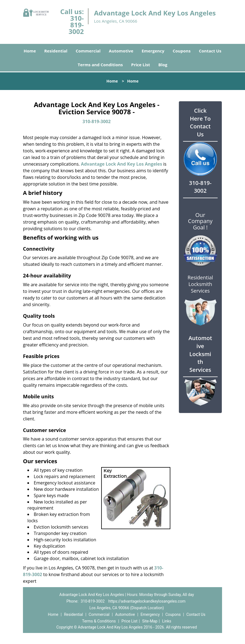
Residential (56, 51)
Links (167, 621)
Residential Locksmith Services (200, 284)
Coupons (182, 51)
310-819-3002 (76, 25)
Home (30, 51)
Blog (163, 65)
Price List (140, 65)
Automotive (121, 51)
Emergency (153, 51)
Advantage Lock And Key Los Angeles (122, 164)
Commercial (88, 51)
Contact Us (210, 51)
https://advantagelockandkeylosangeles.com (147, 601)
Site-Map (150, 621)
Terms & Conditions (99, 621)
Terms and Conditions (100, 65)
